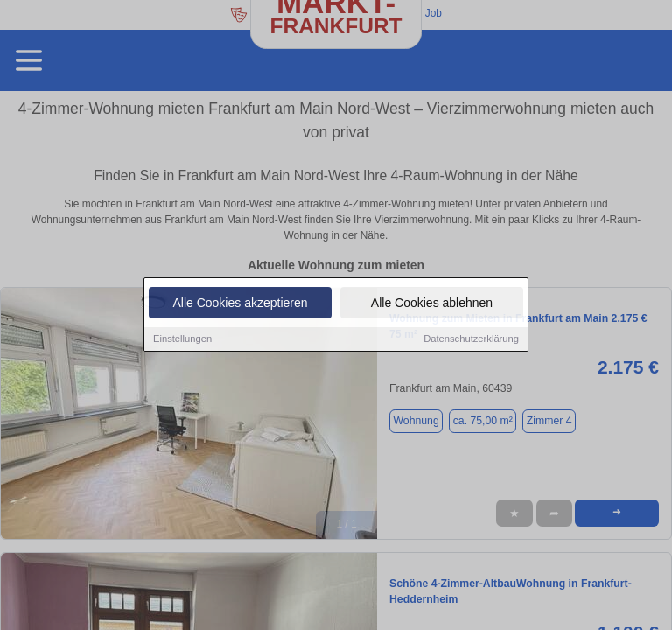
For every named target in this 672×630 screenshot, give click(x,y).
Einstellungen (182, 340)
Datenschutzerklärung (471, 340)
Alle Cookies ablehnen (432, 304)
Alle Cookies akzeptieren (240, 304)
